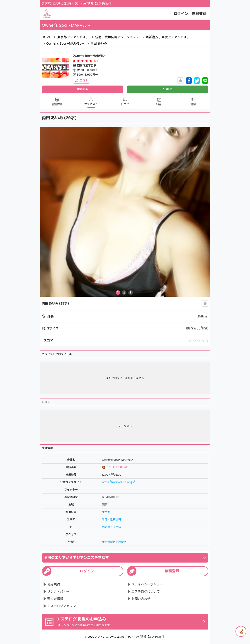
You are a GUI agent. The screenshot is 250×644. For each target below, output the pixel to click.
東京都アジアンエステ (73, 37)
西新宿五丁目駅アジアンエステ (168, 37)
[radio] (75, 61)
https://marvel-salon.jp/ (118, 482)
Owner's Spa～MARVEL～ (65, 43)
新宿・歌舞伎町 (112, 519)
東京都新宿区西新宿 (114, 542)
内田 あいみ (99, 43)
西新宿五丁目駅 (112, 527)
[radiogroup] (83, 61)
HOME (46, 37)
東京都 (106, 512)
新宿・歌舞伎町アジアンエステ (117, 37)
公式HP (167, 89)
